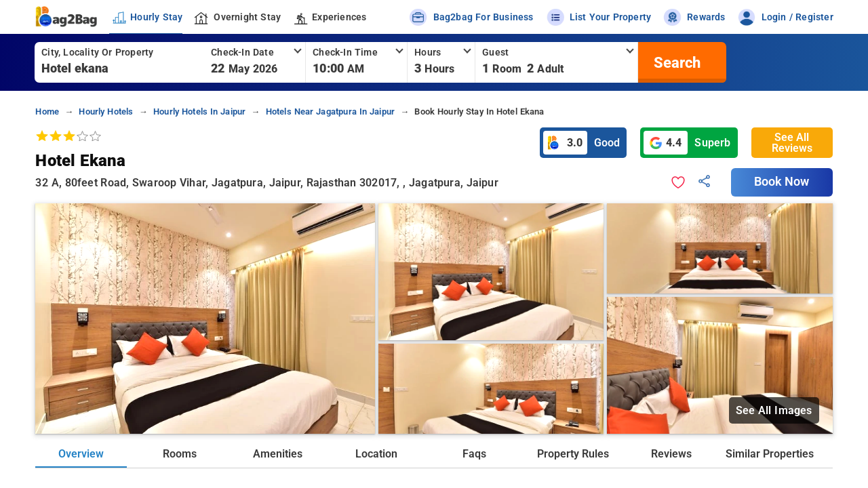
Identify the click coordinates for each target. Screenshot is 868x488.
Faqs (474, 454)
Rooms (180, 454)
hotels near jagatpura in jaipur (331, 111)
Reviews (671, 454)
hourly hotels (106, 111)
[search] (675, 62)
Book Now (782, 182)
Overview (81, 454)
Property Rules (573, 454)
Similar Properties (770, 454)
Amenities (278, 454)
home (47, 111)
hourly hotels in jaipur (199, 111)
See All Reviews (792, 143)
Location (376, 454)
